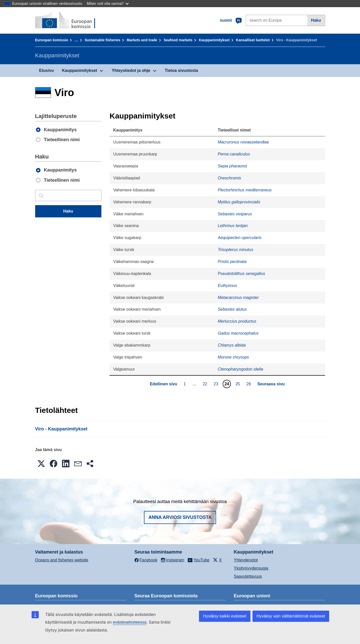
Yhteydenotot (246, 560)
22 (206, 384)
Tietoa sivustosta (181, 70)
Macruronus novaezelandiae (243, 142)
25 (238, 384)
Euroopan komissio (52, 40)
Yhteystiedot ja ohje (131, 70)
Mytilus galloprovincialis (239, 202)
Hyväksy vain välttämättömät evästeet (291, 616)
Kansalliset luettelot (253, 40)
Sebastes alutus (232, 309)
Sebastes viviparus (235, 214)
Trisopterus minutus (236, 250)
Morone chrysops (234, 357)
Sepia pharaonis (233, 166)
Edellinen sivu (164, 384)
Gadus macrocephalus (238, 333)
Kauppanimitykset (214, 40)
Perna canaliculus (234, 154)
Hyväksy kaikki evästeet (225, 616)
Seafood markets (178, 40)
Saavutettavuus (248, 576)
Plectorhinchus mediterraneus (245, 190)
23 (216, 384)
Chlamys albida (232, 345)
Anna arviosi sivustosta (180, 517)
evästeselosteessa (130, 622)
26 (249, 384)
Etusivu (47, 70)
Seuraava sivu (271, 384)
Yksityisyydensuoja (251, 568)
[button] (41, 464)
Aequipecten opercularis (240, 238)
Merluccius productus (237, 321)
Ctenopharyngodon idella (241, 369)
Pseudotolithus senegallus (242, 274)
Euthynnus (228, 286)
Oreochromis (230, 178)
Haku (316, 20)
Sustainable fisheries (102, 40)
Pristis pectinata (232, 262)
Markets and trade (142, 40)
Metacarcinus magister (238, 298)
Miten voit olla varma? (108, 3)
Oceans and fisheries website (62, 560)
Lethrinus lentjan (233, 226)
